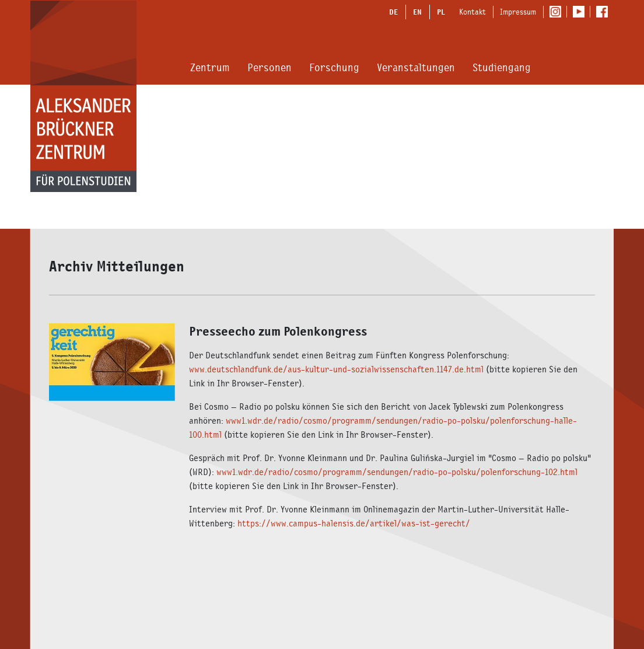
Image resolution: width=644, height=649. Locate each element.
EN (417, 12)
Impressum (518, 12)
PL (441, 12)
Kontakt (473, 12)
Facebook (605, 12)
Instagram (558, 12)
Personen (269, 67)
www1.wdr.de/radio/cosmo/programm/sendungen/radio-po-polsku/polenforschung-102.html (397, 472)
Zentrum (210, 67)
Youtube (581, 12)
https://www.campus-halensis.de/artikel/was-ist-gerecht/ (354, 523)
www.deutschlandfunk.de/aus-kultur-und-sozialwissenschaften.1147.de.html (336, 369)
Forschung (334, 67)
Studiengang (502, 67)
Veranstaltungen (416, 67)
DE (393, 12)
